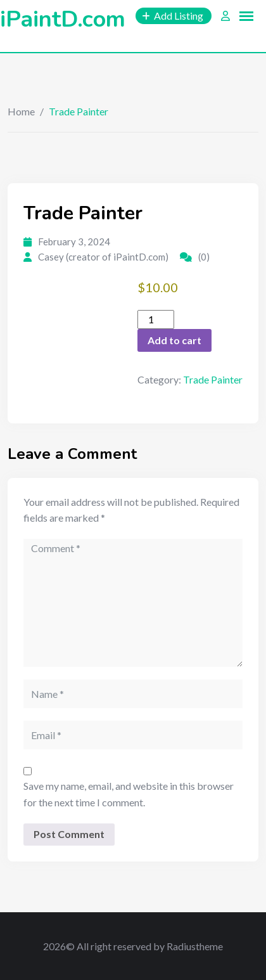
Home (21, 111)
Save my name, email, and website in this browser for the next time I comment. (129, 794)
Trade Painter (213, 379)
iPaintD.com (63, 19)
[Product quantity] (156, 319)
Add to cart (174, 340)
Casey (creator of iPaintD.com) (103, 257)
